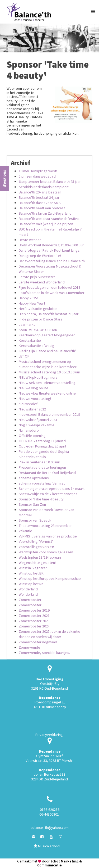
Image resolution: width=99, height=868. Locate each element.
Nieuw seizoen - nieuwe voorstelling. (48, 383)
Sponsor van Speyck (35, 520)
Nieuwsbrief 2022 (32, 409)
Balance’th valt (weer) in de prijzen (46, 224)
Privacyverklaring (49, 735)
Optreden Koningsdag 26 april (42, 446)
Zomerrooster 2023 (34, 621)
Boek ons (4, 178)
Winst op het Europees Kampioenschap (50, 578)
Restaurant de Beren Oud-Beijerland (47, 473)
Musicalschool (47, 846)
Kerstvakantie (30, 340)
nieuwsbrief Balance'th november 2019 (49, 414)
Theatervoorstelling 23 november (45, 526)
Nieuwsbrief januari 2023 (38, 420)
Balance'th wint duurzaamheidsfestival (49, 219)
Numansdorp (29, 430)
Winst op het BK (31, 573)
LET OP (24, 356)
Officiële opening (32, 436)
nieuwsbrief (28, 404)
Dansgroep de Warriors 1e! (40, 256)
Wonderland (28, 589)
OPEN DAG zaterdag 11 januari (42, 441)
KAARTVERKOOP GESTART (39, 330)
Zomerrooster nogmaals (38, 642)
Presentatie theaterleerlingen (42, 467)
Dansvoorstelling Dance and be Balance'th (52, 261)
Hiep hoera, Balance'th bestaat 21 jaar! (49, 314)
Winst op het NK (31, 584)
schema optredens (34, 478)
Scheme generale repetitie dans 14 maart (52, 489)
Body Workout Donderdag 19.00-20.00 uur (51, 245)
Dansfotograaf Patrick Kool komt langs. (49, 250)
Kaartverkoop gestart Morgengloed (47, 335)
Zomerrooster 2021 (34, 616)
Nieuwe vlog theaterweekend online (47, 393)
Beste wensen (30, 240)
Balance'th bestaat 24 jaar (39, 197)
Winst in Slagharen (33, 568)
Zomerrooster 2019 (34, 610)
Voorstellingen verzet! (36, 547)
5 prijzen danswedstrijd (37, 176)
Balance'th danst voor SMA (40, 203)
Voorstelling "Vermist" (36, 541)
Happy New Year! (32, 303)
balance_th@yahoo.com (50, 828)
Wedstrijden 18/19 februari (40, 557)
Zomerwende (29, 647)
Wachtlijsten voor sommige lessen (46, 552)
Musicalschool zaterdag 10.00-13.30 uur (49, 372)
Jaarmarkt (27, 324)
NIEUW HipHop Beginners (38, 377)
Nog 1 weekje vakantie (37, 425)
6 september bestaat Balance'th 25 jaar (50, 182)
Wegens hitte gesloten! (37, 563)
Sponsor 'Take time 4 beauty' (42, 499)
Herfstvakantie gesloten (38, 309)
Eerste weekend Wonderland (42, 282)
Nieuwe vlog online (34, 388)
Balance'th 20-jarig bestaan (40, 192)
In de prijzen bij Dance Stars (41, 319)
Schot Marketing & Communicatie (60, 863)
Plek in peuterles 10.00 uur (39, 462)
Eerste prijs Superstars (37, 277)
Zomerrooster (30, 600)
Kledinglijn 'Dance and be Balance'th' (47, 351)
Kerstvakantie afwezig (37, 346)
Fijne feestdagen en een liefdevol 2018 (49, 287)
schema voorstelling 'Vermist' (42, 483)
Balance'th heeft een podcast (42, 208)
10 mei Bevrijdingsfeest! (38, 171)
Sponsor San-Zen (32, 504)
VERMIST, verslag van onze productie (48, 536)
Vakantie (25, 531)
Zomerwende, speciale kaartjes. (44, 653)
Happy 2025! (28, 298)
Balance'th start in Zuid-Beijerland (45, 213)
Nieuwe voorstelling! (35, 399)
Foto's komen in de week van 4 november (52, 293)
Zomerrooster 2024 (34, 626)
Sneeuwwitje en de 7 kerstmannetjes (48, 494)
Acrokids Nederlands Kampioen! (44, 187)
